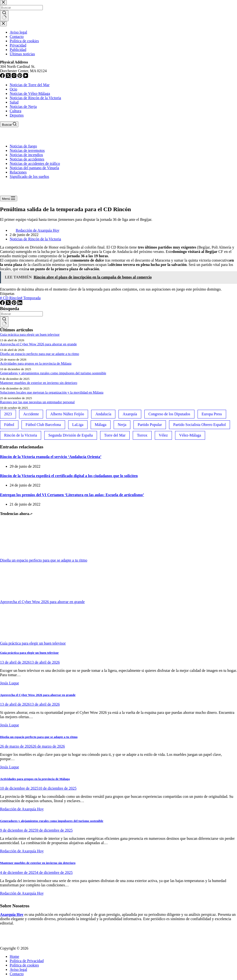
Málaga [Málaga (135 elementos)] (101, 425)
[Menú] (9, 198)
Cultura (15, 111)
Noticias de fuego (23, 146)
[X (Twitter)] (9, 304)
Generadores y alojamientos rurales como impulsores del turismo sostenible (53, 373)
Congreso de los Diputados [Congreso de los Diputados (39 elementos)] (169, 414)
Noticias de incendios (26, 155)
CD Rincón (10, 298)
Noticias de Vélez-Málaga (30, 94)
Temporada (30, 298)
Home (14, 956)
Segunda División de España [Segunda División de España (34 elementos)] (71, 435)
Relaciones (18, 172)
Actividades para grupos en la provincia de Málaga (36, 363)
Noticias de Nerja (23, 107)
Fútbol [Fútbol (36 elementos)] (9, 425)
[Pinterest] (15, 304)
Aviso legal (18, 970)
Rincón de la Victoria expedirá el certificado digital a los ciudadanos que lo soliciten (69, 476)
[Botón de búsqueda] (4, 322)
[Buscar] (9, 124)
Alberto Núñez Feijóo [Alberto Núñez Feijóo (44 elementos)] (67, 414)
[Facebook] (3, 304)
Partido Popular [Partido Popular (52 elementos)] (150, 425)
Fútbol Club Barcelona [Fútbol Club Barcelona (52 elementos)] (43, 425)
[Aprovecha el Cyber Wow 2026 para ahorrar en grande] (18, 597)
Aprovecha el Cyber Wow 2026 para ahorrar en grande (38, 344)
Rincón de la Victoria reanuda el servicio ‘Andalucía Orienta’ (51, 457)
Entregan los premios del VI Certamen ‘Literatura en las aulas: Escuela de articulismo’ (72, 495)
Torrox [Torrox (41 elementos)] (142, 435)
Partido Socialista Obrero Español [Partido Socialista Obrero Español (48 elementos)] (199, 425)
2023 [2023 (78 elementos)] (8, 414)
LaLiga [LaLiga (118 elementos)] (78, 425)
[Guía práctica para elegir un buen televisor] (18, 639)
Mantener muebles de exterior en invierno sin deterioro (39, 383)
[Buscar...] (21, 314)
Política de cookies (24, 965)
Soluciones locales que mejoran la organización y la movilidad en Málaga (52, 392)
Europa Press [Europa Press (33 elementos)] (212, 414)
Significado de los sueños (29, 177)
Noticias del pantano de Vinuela (34, 168)
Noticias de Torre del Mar (30, 85)
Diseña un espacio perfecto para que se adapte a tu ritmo (40, 354)
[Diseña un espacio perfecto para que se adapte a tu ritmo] (18, 556)
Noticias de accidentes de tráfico (35, 163)
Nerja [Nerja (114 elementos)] (122, 425)
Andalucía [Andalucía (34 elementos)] (103, 414)
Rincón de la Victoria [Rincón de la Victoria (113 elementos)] (21, 435)
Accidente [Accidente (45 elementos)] (31, 414)
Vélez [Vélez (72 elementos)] (163, 435)
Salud (14, 102)
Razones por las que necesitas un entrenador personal (37, 402)
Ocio (13, 89)
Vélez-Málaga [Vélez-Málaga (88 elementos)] (190, 435)
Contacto (17, 974)
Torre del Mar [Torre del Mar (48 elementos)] (115, 435)
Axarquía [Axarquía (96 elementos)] (130, 414)
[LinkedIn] (20, 304)
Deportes (17, 115)
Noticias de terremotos (27, 150)
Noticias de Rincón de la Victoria (35, 98)
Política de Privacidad (27, 961)
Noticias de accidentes (27, 159)
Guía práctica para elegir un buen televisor (30, 334)
